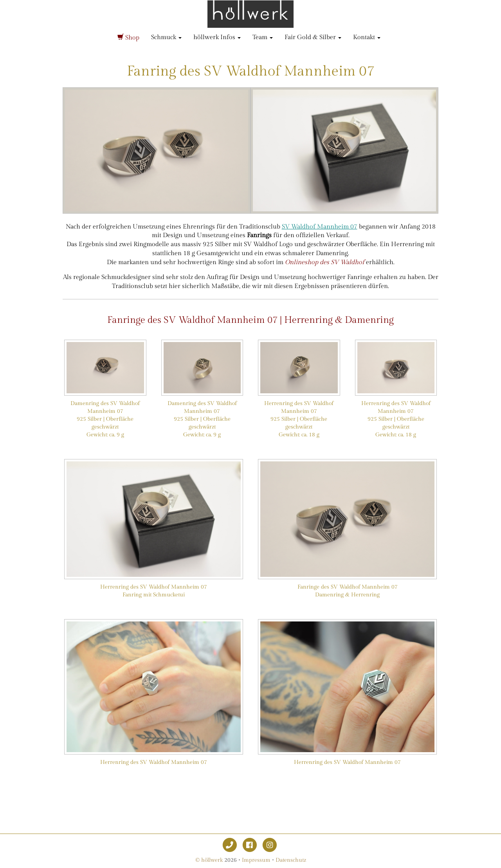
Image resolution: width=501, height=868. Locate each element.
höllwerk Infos (217, 37)
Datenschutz (291, 860)
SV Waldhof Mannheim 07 (320, 227)
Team (263, 37)
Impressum (256, 860)
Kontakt (367, 37)
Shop (128, 38)
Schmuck (166, 37)
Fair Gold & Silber (313, 37)
